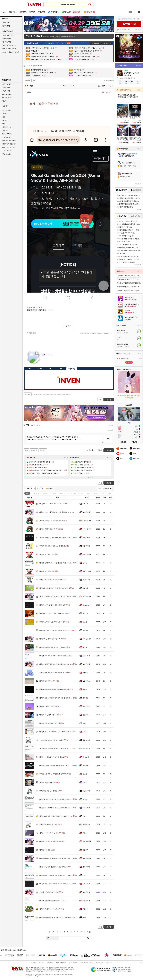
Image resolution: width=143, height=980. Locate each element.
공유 (82, 333)
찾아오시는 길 (99, 963)
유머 (54, 493)
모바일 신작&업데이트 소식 (11, 52)
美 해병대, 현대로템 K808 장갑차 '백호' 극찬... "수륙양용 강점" (61, 537)
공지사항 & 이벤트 (8, 35)
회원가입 (139, 30)
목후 (84, 723)
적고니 (85, 833)
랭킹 (51, 369)
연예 (46, 493)
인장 (30, 369)
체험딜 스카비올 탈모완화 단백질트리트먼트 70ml (129, 283)
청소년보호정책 (73, 963)
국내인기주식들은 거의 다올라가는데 (53, 867)
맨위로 (100, 450)
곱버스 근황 (45, 850)
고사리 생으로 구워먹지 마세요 (51, 740)
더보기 (53, 361)
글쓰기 (109, 483)
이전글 (42, 450)
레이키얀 (29, 86)
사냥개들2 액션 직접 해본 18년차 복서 (53, 689)
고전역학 (86, 850)
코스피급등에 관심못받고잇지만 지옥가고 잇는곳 (57, 808)
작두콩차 (86, 765)
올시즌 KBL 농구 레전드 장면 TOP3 (53, 774)
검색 (88, 938)
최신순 (39, 425)
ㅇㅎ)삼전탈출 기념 (47, 782)
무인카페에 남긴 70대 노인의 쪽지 (52, 622)
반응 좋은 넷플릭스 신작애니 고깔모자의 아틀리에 (57, 664)
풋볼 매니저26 (7, 154)
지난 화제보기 (95, 43)
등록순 (33, 425)
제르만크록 (86, 537)
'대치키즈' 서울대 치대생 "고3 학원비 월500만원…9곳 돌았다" (61, 875)
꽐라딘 (85, 732)
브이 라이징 (6, 137)
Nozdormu (86, 605)
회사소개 (34, 963)
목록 (103, 92)
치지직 (5, 114)
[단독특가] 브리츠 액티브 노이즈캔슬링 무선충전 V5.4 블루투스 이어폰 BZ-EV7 (129, 290)
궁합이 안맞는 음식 (47, 681)
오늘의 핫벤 (6, 87)
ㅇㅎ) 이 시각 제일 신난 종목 (50, 833)
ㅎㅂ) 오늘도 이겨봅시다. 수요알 (52, 757)
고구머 (85, 782)
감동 (102, 493)
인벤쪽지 (44, 361)
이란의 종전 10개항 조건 (49, 723)
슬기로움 (86, 630)
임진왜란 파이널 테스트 (132, 73)
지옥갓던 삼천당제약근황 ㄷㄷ (51, 901)
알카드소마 (86, 867)
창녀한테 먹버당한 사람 (49, 892)
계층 (96, 493)
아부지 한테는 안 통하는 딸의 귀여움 (53, 673)
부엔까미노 (86, 681)
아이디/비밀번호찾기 (124, 30)
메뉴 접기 (103, 368)
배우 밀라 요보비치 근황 (49, 529)
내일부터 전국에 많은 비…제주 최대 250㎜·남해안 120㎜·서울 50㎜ (63, 597)
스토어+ (139, 90)
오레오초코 (86, 656)
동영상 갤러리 (7, 39)
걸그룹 (5, 120)
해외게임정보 (7, 127)
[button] (45, 477)
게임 (75, 493)
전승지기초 (86, 884)
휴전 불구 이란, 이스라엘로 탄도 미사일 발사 (56, 765)
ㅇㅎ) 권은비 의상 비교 (48, 715)
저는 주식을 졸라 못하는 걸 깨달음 (52, 605)
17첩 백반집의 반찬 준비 (49, 791)
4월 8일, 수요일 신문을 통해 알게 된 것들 (54, 588)
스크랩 (87, 333)
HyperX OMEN (7, 134)
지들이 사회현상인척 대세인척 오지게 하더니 (56, 732)
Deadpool (86, 757)
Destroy (85, 799)
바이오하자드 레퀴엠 (9, 147)
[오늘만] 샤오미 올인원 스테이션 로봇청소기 (129, 279)
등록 (108, 439)
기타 (109, 493)
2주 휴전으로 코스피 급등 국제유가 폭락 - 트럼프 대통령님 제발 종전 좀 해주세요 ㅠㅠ (69, 799)
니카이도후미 (87, 521)
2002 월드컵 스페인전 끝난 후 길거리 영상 (55, 630)
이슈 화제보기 (107, 43)
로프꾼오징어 (87, 512)
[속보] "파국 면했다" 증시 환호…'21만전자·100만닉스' (58, 816)
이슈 (36, 493)
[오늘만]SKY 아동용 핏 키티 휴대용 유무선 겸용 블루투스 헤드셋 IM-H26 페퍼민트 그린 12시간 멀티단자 (129, 276)
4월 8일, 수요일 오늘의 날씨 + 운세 (52, 613)
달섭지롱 (86, 504)
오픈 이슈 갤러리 (8, 84)
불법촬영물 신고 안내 (86, 963)
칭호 (61, 369)
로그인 (131, 12)
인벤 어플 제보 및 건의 (9, 45)
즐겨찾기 (51, 489)
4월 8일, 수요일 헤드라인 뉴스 (51, 504)
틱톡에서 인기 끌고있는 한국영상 (52, 546)
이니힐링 (48, 361)
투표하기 (129, 362)
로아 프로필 (72, 369)
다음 (88, 932)
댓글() (108, 92)
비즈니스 (42, 963)
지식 (82, 493)
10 (85, 932)
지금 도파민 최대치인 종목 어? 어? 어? (54, 656)
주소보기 (28, 81)
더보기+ (66, 457)
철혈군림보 (86, 749)
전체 (27, 493)
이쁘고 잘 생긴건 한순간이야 (50, 580)
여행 (4, 124)
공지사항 (109, 963)
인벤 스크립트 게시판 (9, 49)
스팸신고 (100, 333)
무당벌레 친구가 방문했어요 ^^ (51, 521)
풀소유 (85, 563)
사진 (89, 493)
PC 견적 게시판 (7, 98)
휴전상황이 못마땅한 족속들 (50, 841)
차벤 (4, 117)
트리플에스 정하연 (47, 706)
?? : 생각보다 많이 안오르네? (51, 639)
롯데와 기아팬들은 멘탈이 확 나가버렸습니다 (56, 749)
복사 (35, 81)
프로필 (40, 369)
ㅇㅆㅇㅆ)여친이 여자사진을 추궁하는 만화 (55, 512)
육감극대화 (86, 546)
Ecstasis (85, 673)
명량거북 (86, 909)
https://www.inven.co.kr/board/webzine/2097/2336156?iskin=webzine (51, 394)
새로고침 (111, 425)
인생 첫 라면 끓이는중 (48, 825)
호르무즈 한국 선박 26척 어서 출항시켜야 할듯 (56, 884)
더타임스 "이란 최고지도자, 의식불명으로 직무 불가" (58, 698)
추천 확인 (107, 333)
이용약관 (50, 963)
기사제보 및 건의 (8, 42)
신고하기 (93, 333)
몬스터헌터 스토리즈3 (9, 144)
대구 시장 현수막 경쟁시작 (50, 909)
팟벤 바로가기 (7, 110)
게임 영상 (5, 130)
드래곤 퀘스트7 (7, 151)
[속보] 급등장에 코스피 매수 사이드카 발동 (55, 917)
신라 (84, 816)
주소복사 (28, 394)
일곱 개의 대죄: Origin (9, 141)
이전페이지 (91, 450)
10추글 (41, 489)
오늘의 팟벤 (6, 91)
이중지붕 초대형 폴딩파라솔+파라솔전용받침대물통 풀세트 (129, 287)
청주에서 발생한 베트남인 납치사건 (53, 647)
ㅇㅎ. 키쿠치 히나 (47, 554)
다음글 (33, 450)
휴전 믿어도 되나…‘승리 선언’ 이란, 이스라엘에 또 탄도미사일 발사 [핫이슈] (66, 563)
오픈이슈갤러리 (109, 81)
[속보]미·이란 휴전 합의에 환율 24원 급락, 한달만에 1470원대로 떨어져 (64, 858)
